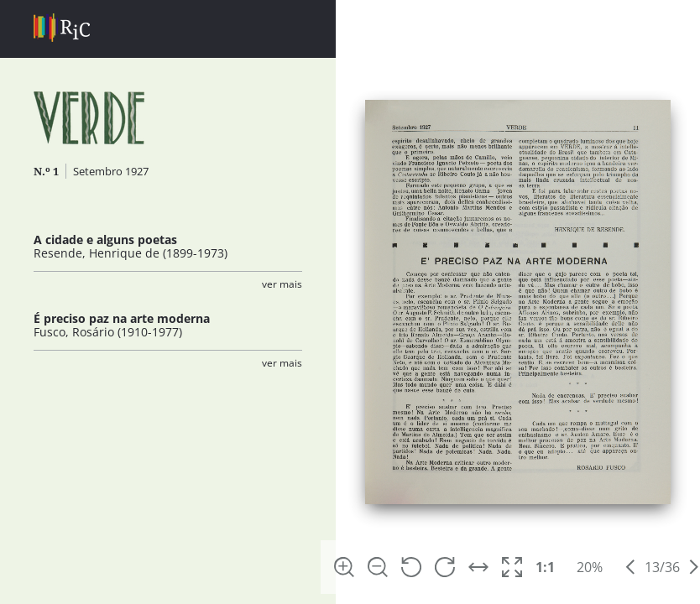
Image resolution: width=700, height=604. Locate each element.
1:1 (545, 567)
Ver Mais (282, 284)
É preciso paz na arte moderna (122, 318)
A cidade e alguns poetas (105, 240)
